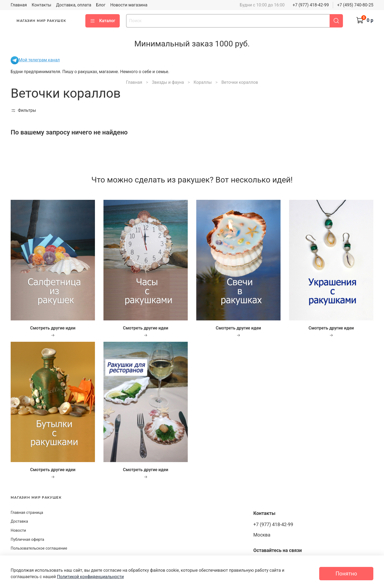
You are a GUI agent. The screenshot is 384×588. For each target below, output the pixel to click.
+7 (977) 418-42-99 (311, 5)
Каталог (103, 21)
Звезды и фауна (168, 82)
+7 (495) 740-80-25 (355, 5)
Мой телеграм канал (35, 60)
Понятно (346, 574)
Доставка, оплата (74, 5)
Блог (101, 5)
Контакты (41, 5)
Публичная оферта (27, 540)
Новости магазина (129, 5)
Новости (18, 531)
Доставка (19, 521)
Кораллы (203, 82)
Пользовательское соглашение (39, 548)
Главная (19, 5)
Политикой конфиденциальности (90, 577)
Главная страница (27, 513)
